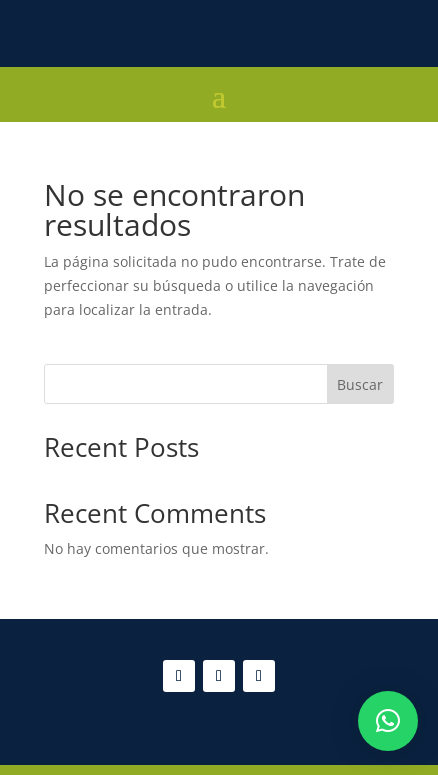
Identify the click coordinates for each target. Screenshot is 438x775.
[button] (388, 721)
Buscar (360, 384)
